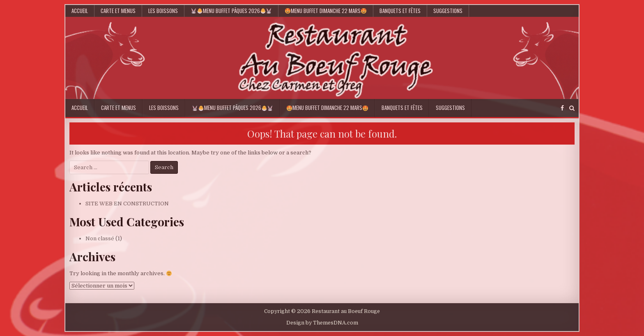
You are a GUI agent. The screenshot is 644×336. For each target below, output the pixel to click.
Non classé (100, 238)
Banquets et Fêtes (400, 11)
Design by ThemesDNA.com (322, 323)
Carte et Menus (118, 11)
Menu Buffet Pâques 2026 (231, 11)
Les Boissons (163, 11)
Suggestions (448, 11)
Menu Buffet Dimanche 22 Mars (326, 11)
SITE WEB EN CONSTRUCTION (127, 204)
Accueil (80, 11)
